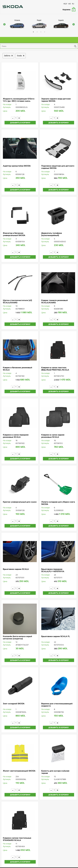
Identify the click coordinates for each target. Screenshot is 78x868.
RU (73, 4)
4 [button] (45, 32)
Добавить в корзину (20, 123)
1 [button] (33, 32)
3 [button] (41, 32)
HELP (65, 4)
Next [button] (74, 24)
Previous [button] (4, 24)
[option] (17, 25)
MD (70, 4)
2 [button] (37, 32)
